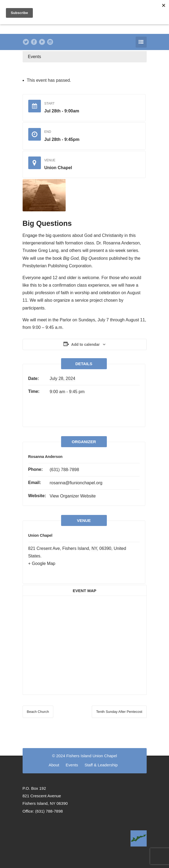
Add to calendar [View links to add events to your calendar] (86, 344)
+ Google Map (42, 563)
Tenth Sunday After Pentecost (119, 712)
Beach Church (38, 712)
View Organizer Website (73, 496)
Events (35, 57)
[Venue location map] (85, 644)
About (54, 765)
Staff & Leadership (101, 765)
